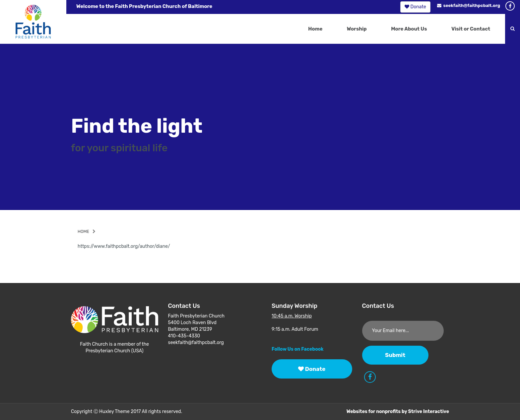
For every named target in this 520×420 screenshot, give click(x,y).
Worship (357, 29)
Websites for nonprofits (374, 412)
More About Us (409, 29)
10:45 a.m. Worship (292, 316)
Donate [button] (415, 7)
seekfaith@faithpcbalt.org (469, 5)
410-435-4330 (184, 336)
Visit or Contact (471, 29)
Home (315, 29)
